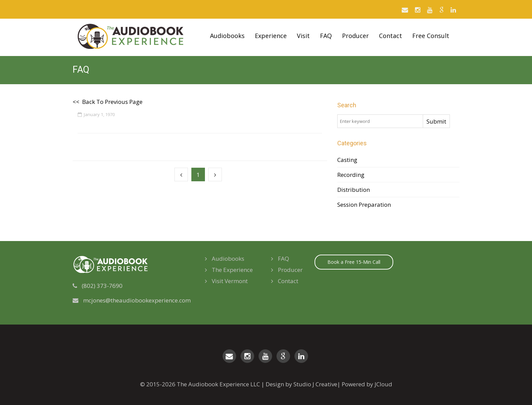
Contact (391, 36)
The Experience (229, 270)
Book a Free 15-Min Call (354, 262)
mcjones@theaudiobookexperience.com (137, 300)
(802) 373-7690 (102, 286)
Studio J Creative (315, 384)
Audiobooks (227, 36)
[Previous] (181, 174)
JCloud (383, 384)
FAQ (326, 36)
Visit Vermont (226, 281)
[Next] (215, 174)
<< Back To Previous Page (108, 102)
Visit (303, 36)
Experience (271, 36)
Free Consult (431, 36)
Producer (355, 36)
